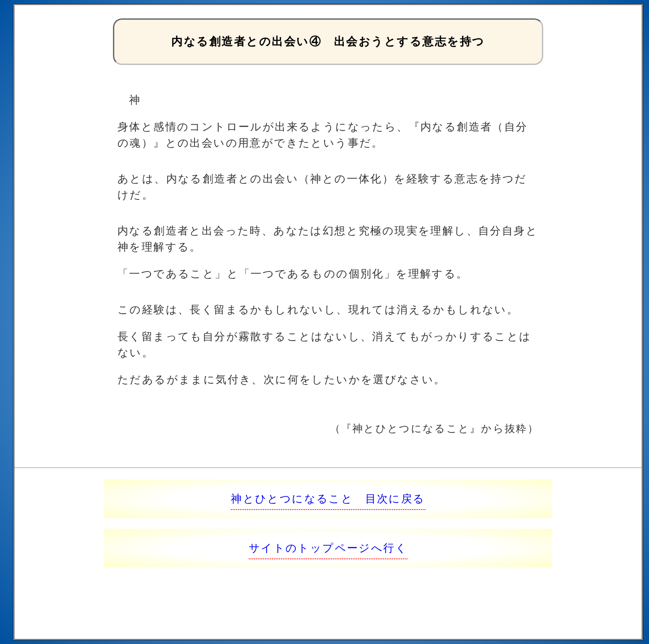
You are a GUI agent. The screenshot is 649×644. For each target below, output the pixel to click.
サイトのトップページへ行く (328, 548)
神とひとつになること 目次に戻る (328, 499)
